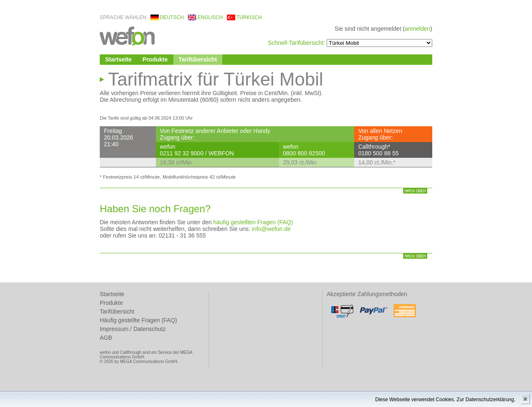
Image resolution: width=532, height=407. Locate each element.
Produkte (155, 59)
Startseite (118, 59)
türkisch (249, 17)
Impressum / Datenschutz (133, 329)
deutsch (172, 17)
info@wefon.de (271, 229)
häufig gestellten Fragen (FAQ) (253, 222)
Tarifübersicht (198, 59)
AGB (106, 338)
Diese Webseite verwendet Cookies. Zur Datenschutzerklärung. (445, 400)
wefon (127, 36)
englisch (210, 17)
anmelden (418, 29)
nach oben (415, 191)
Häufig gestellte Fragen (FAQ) (138, 320)
